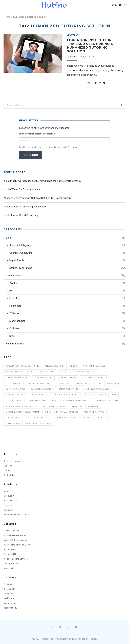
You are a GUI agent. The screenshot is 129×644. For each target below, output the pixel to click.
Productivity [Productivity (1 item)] (12, 418)
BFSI (67, 291)
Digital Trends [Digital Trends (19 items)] (114, 383)
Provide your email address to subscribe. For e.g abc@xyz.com (48, 147)
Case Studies (66, 276)
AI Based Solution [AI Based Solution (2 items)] (54, 366)
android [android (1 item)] (73, 366)
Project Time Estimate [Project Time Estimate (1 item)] (36, 418)
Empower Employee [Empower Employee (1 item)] (15, 395)
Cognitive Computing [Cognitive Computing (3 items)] (85, 372)
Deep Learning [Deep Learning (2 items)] (13, 383)
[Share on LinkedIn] (96, 83)
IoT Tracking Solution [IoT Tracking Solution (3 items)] (54, 406)
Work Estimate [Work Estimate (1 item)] (13, 424)
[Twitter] (113, 5)
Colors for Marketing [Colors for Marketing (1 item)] (17, 378)
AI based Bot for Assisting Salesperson (25, 207)
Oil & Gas (67, 329)
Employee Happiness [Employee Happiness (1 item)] (69, 389)
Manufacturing (67, 321)
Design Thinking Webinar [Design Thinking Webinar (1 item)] (38, 383)
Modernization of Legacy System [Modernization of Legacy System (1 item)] (22, 412)
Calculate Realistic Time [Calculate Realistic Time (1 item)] (42, 372)
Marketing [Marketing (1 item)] (76, 406)
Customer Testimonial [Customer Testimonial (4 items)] (93, 378)
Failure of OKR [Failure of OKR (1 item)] (38, 395)
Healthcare (67, 306)
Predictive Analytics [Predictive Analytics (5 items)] (94, 412)
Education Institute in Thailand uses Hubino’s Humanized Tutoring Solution (90, 46)
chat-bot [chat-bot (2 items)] (64, 372)
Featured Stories (66, 344)
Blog (66, 238)
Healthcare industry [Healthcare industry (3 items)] (96, 395)
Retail (67, 336)
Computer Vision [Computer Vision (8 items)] (42, 378)
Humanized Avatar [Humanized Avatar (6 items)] (36, 401)
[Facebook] (109, 5)
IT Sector (67, 313)
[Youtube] (120, 5)
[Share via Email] (104, 83)
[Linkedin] (116, 5)
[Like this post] (89, 83)
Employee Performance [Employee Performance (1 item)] (97, 389)
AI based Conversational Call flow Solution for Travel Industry (37, 198)
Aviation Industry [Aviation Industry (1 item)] (15, 372)
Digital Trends (67, 260)
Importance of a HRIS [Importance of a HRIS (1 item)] (107, 401)
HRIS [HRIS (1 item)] (114, 395)
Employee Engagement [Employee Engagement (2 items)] (42, 389)
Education (73, 35)
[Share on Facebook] (93, 83)
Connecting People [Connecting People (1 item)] (66, 378)
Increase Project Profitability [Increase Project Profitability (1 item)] (21, 406)
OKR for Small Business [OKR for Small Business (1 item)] (66, 412)
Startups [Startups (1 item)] (86, 418)
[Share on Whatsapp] (100, 83)
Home (7, 17)
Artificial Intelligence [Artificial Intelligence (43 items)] (94, 366)
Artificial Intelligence (67, 245)
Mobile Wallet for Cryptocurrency (22, 189)
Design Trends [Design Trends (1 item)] (63, 383)
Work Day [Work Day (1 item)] (102, 418)
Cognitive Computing (67, 253)
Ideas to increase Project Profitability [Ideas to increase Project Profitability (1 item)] (71, 401)
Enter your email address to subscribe (37, 134)
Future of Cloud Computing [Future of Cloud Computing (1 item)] (65, 395)
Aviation (67, 283)
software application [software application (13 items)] (64, 418)
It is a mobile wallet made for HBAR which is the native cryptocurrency (42, 181)
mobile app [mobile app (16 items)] (93, 406)
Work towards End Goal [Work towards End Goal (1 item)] (38, 424)
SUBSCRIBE (31, 155)
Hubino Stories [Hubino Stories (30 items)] (13, 401)
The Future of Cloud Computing (21, 215)
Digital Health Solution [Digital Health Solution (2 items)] (89, 383)
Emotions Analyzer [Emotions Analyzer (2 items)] (15, 389)
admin (73, 56)
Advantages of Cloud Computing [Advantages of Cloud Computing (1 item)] (22, 366)
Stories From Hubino (67, 268)
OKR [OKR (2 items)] (47, 412)
